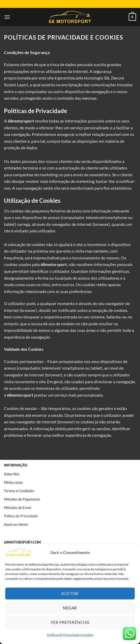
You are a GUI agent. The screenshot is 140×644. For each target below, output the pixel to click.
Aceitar (70, 593)
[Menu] (7, 17)
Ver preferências (70, 622)
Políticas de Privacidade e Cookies (70, 635)
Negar (70, 608)
